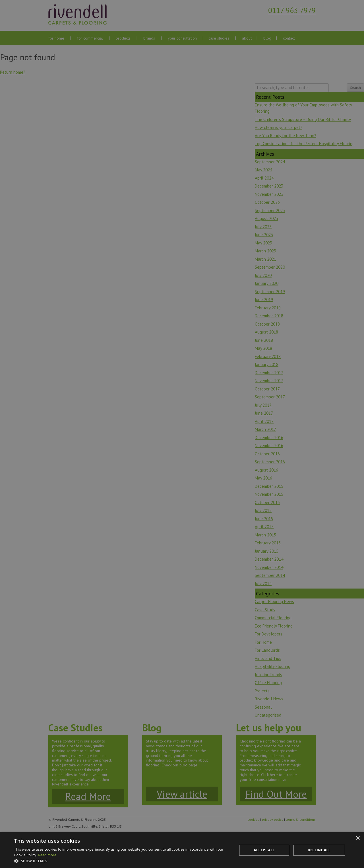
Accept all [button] (264, 850)
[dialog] (182, 434)
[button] (122, 861)
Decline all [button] (319, 850)
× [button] (358, 838)
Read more (47, 855)
